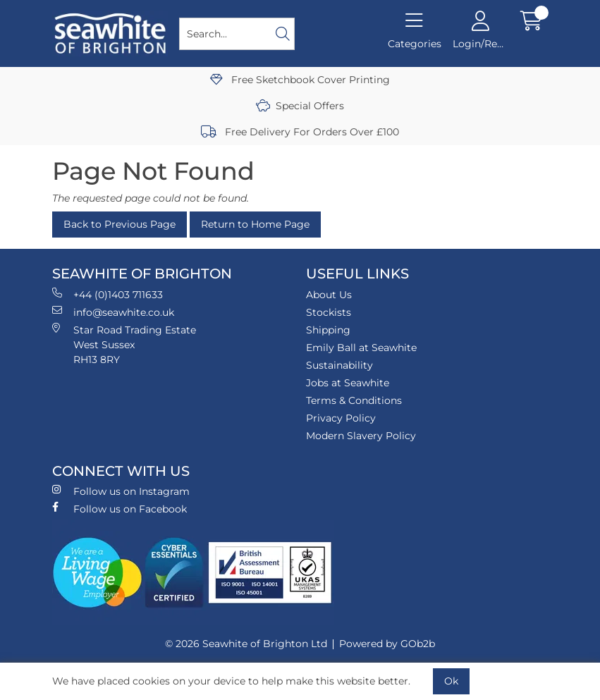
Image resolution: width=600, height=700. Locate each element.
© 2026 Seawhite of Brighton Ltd (246, 644)
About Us (329, 295)
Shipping (328, 330)
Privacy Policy (341, 418)
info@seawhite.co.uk (113, 312)
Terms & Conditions (354, 400)
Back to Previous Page (120, 224)
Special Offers (300, 106)
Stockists (329, 312)
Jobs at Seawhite (348, 383)
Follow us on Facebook (120, 509)
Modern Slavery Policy (361, 436)
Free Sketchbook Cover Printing (300, 80)
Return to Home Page (255, 224)
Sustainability (339, 365)
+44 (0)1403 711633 (108, 294)
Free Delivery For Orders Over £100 (300, 132)
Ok (451, 681)
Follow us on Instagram (121, 491)
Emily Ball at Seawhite (361, 348)
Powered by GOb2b (387, 644)
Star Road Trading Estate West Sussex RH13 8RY (124, 344)
